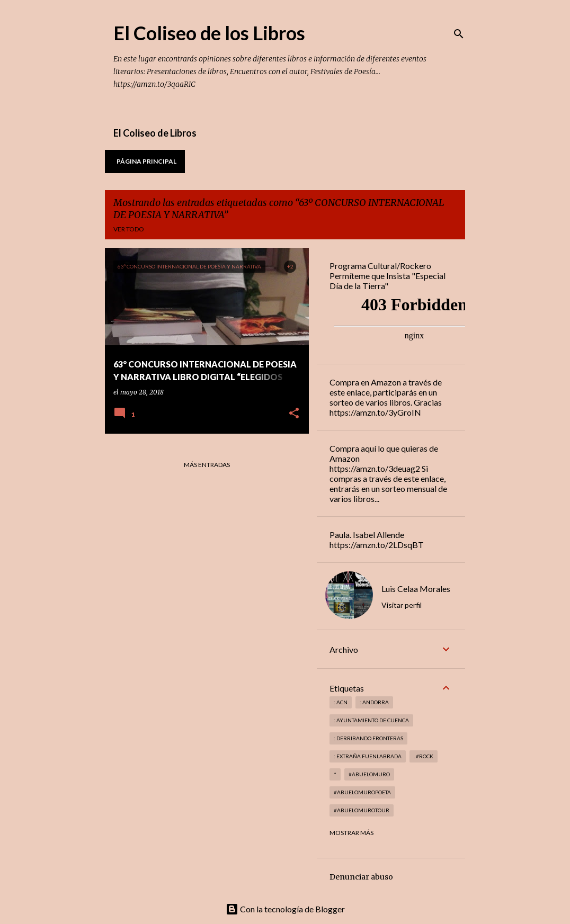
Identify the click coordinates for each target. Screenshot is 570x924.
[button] (294, 414)
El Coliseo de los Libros (209, 33)
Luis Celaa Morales (416, 589)
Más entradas (207, 465)
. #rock (424, 756)
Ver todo (129, 229)
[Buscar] (459, 34)
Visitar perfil (402, 605)
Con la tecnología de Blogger (285, 909)
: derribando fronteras (368, 738)
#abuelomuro (369, 774)
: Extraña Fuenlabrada (368, 756)
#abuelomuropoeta (362, 792)
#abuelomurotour (362, 810)
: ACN (341, 702)
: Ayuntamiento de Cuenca (371, 720)
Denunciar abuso (361, 877)
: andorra (374, 702)
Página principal (146, 161)
